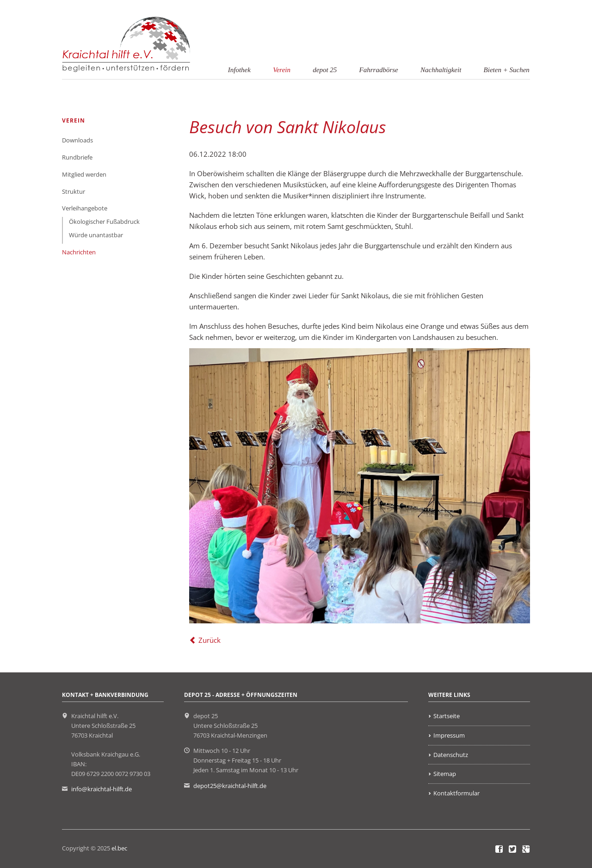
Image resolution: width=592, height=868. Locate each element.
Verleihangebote (85, 208)
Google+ (526, 850)
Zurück (210, 640)
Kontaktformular (456, 793)
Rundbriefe (77, 157)
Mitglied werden (84, 174)
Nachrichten (79, 252)
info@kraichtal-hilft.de (102, 789)
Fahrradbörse (379, 70)
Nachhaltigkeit (441, 70)
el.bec (119, 848)
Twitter (513, 850)
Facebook (499, 850)
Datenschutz (451, 755)
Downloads (77, 140)
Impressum (449, 735)
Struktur (74, 191)
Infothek (239, 70)
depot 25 (325, 70)
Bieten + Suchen (507, 70)
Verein (282, 70)
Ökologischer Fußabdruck (104, 222)
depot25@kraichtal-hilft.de (230, 786)
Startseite (447, 716)
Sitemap (445, 774)
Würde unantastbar (96, 235)
